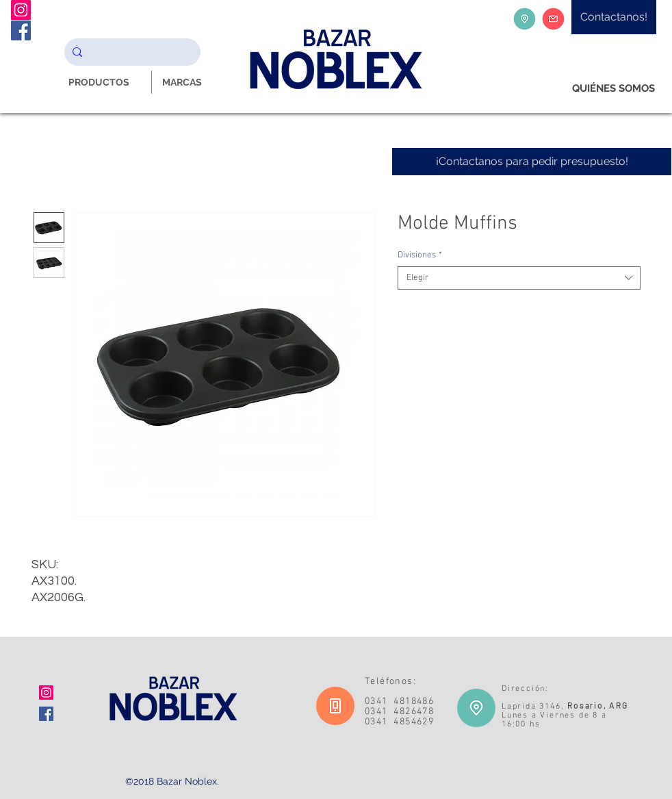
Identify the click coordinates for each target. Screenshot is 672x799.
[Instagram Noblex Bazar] (21, 10)
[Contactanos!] (614, 17)
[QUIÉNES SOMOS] (613, 89)
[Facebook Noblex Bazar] (21, 30)
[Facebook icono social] (46, 714)
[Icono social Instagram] (46, 693)
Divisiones (420, 255)
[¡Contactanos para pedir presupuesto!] (532, 162)
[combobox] (519, 278)
